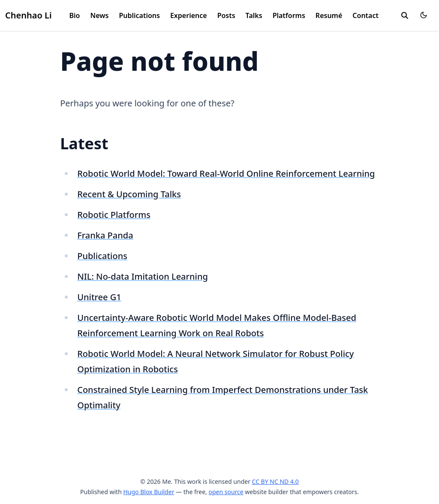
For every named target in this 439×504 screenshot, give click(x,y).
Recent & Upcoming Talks (129, 194)
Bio (75, 15)
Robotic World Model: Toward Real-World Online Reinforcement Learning (226, 174)
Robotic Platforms (114, 215)
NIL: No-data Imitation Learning (143, 276)
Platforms (289, 15)
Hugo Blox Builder (149, 492)
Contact (365, 15)
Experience (189, 15)
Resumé (329, 15)
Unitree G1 (99, 297)
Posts (226, 15)
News (100, 15)
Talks (254, 15)
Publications (139, 15)
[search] (405, 15)
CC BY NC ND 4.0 (275, 481)
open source (226, 492)
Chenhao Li (29, 15)
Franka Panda (105, 235)
